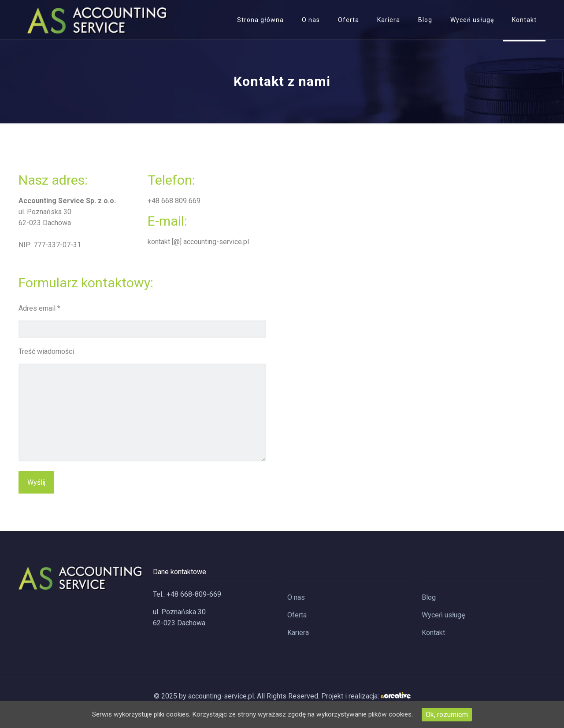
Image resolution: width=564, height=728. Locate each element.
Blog (429, 597)
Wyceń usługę (443, 615)
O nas (296, 597)
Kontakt (433, 633)
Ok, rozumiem (458, 715)
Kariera (298, 633)
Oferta (297, 615)
